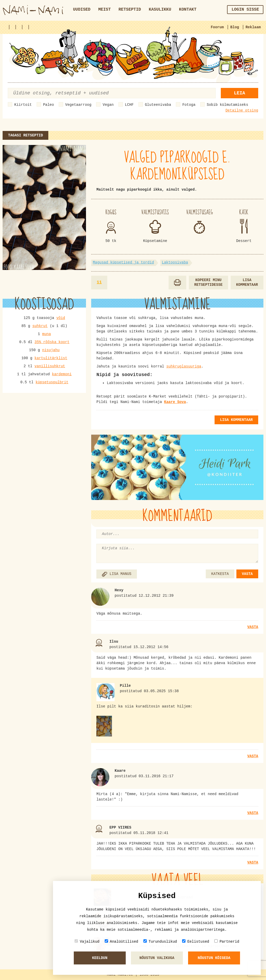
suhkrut (40, 326)
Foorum (217, 27)
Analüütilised (121, 941)
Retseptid (130, 10)
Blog (235, 27)
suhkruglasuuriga (184, 366)
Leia (239, 93)
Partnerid (227, 941)
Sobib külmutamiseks (228, 105)
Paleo (49, 105)
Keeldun (100, 958)
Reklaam (253, 27)
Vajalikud (87, 941)
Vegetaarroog (78, 105)
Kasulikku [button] (160, 10)
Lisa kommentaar (247, 283)
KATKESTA (220, 574)
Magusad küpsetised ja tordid (123, 262)
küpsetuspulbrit (52, 382)
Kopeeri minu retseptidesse (208, 283)
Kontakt (188, 10)
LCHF (129, 105)
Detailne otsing (242, 110)
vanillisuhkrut (50, 366)
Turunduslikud (160, 941)
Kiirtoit (23, 105)
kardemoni (62, 374)
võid (61, 318)
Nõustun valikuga (157, 958)
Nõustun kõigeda (214, 958)
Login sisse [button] (245, 10)
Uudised (82, 10)
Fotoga (189, 105)
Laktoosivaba (175, 262)
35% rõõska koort (52, 342)
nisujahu (51, 350)
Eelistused (196, 941)
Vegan (108, 105)
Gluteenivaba (158, 105)
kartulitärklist (51, 358)
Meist (104, 10)
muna (46, 334)
